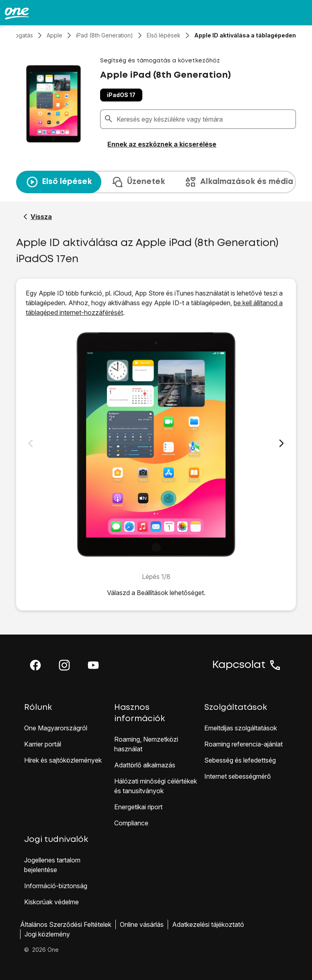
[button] (35, 665)
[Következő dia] (281, 443)
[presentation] (156, 182)
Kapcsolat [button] (247, 665)
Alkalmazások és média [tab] (239, 182)
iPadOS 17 (121, 95)
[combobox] (204, 119)
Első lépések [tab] (59, 182)
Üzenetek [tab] (138, 182)
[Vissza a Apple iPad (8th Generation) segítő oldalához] (38, 217)
